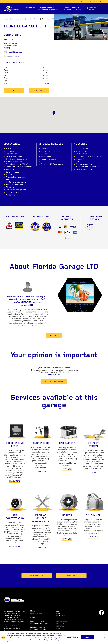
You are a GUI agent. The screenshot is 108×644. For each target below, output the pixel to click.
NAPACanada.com (62, 622)
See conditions (54, 374)
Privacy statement (62, 628)
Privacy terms (60, 627)
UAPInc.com (60, 623)
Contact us (92, 2)
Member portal (61, 615)
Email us (14, 90)
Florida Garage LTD (48, 19)
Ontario (29, 19)
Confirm (88, 640)
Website (39, 90)
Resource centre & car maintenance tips (72, 9)
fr (101, 2)
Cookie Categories (73, 640)
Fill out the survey (54, 382)
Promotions (35, 633)
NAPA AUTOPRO (16, 600)
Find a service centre (13, 9)
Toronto (37, 19)
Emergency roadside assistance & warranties (48, 9)
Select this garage (13, 52)
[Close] (105, 640)
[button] (54, 113)
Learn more (15, 481)
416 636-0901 (10, 40)
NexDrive (59, 625)
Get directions (12, 56)
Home (6, 19)
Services (28, 8)
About (82, 2)
